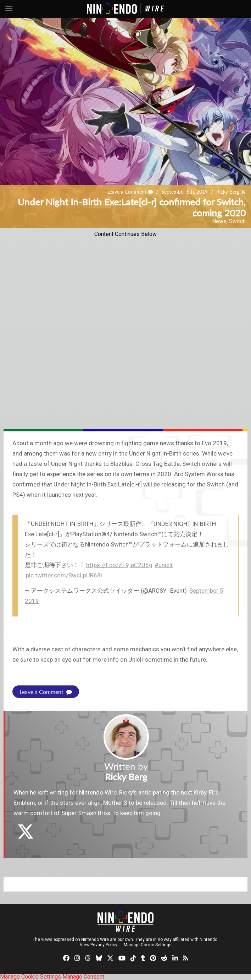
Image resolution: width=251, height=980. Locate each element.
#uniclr (164, 565)
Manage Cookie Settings (148, 945)
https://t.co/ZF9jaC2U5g (119, 565)
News (219, 221)
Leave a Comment (130, 192)
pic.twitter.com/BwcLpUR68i (64, 575)
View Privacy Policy (99, 945)
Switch (237, 221)
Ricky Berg (228, 192)
